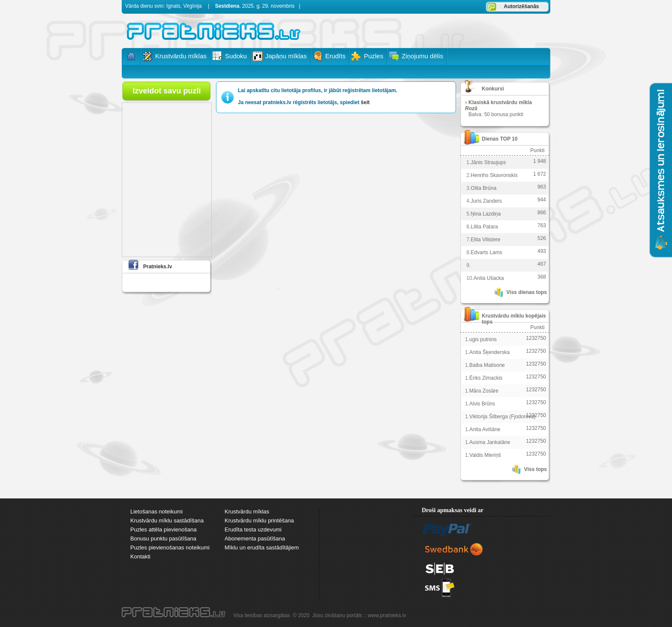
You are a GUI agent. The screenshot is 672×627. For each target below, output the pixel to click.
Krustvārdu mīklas (247, 511)
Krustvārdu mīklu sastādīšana (167, 520)
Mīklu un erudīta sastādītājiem (262, 547)
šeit (365, 102)
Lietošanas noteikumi (156, 511)
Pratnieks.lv (157, 267)
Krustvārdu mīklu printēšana (259, 520)
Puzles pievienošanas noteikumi (170, 547)
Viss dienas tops (527, 292)
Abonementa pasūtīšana (255, 538)
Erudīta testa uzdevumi (253, 529)
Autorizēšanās (521, 6)
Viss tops (535, 469)
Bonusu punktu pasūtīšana (163, 538)
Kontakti (140, 556)
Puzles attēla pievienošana (163, 529)
